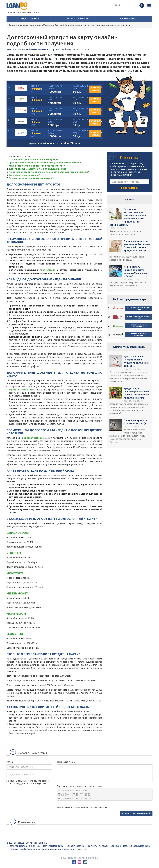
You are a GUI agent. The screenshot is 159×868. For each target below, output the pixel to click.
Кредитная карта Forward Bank (139, 317)
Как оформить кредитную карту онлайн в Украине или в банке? (136, 272)
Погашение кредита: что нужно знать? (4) (136, 422)
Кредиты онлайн (30, 19)
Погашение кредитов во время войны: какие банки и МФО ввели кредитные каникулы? (137, 246)
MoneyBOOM (16, 614)
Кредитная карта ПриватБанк (139, 326)
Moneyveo (15, 573)
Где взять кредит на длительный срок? (31, 178)
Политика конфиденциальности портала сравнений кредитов (42, 849)
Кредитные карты (128, 19)
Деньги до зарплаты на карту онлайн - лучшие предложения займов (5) (136, 361)
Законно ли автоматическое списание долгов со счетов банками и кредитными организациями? (128, 217)
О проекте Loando (75, 846)
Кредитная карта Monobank (139, 335)
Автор (10, 762)
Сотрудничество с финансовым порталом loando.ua (36, 846)
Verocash (14, 553)
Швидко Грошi (18, 533)
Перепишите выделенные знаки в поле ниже (80, 786)
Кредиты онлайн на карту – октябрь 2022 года (55, 143)
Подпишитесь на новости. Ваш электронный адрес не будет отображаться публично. (28, 782)
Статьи (130, 199)
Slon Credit (16, 634)
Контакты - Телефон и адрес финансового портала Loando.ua (119, 846)
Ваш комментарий (66, 762)
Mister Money (17, 593)
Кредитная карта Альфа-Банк (139, 308)
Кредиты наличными (78, 19)
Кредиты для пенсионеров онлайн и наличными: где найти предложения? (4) (136, 393)
